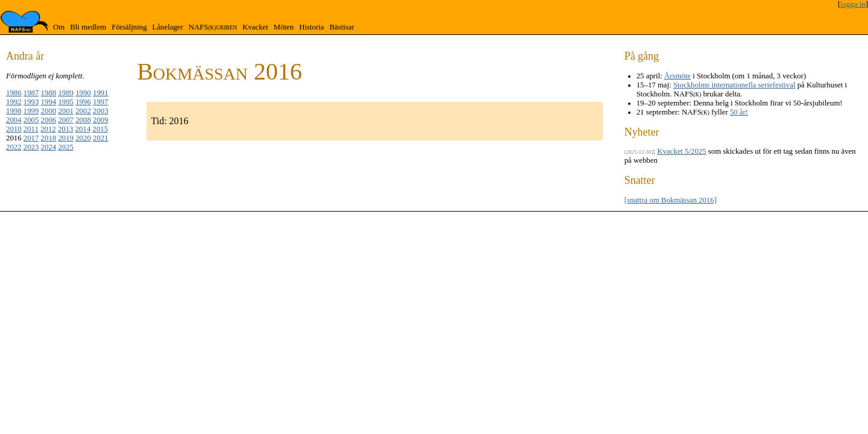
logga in (853, 4)
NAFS (213, 27)
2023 (31, 147)
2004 (14, 120)
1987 (31, 93)
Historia (311, 27)
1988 (49, 93)
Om (59, 27)
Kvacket (255, 27)
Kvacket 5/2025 (681, 151)
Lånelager (168, 27)
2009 (101, 120)
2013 (66, 129)
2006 (49, 120)
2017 (31, 138)
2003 (101, 111)
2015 (101, 129)
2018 (49, 138)
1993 (31, 102)
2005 (31, 120)
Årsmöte (678, 76)
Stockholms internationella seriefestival (734, 85)
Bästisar (341, 27)
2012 (48, 129)
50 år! (739, 112)
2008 (83, 120)
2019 (66, 138)
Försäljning (129, 27)
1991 (101, 93)
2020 (83, 138)
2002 (83, 111)
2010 (14, 129)
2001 (66, 111)
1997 (101, 102)
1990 (83, 93)
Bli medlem (88, 27)
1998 (14, 111)
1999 (31, 111)
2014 (83, 129)
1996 (83, 102)
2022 (14, 147)
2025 (66, 147)
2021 (101, 138)
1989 (66, 93)
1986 (14, 93)
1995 (66, 102)
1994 (49, 102)
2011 (31, 129)
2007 (66, 120)
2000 (49, 111)
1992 (14, 102)
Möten (284, 27)
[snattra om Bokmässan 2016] (671, 200)
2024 (49, 147)
